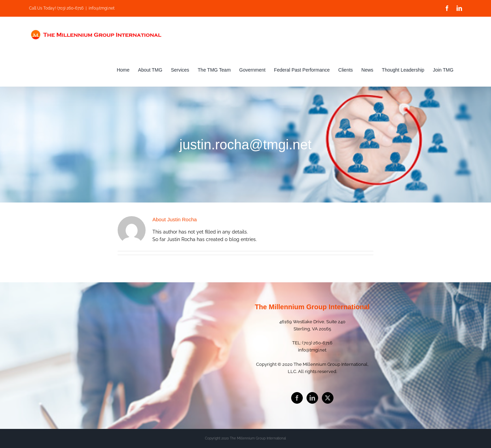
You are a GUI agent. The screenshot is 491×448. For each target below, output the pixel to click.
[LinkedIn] (312, 398)
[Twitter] (328, 398)
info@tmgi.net (102, 8)
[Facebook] (297, 398)
